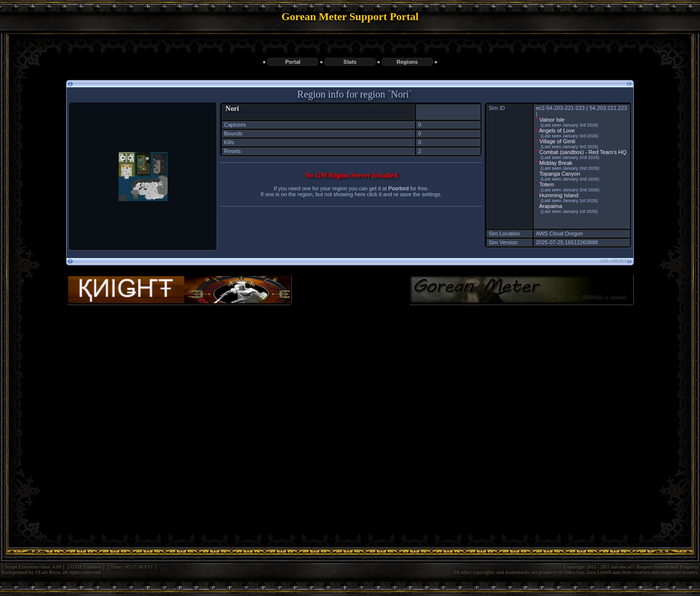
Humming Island (559, 195)
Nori (232, 109)
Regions (407, 62)
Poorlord (399, 188)
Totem (547, 184)
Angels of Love (557, 130)
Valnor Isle (552, 120)
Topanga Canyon (560, 174)
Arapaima (551, 206)
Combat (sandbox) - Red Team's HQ (583, 152)
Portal (293, 62)
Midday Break (556, 163)
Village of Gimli (557, 141)
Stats (350, 62)
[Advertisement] (350, 393)
